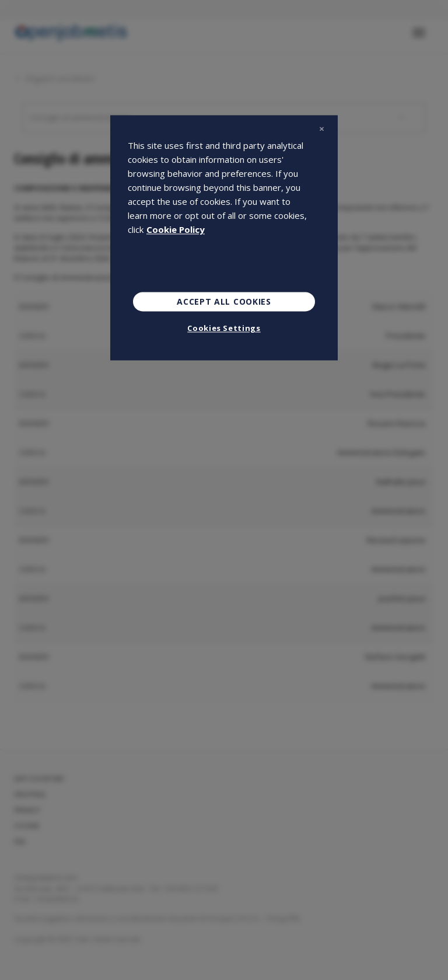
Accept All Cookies (224, 301)
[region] (224, 238)
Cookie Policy (176, 229)
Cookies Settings (224, 329)
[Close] (321, 129)
